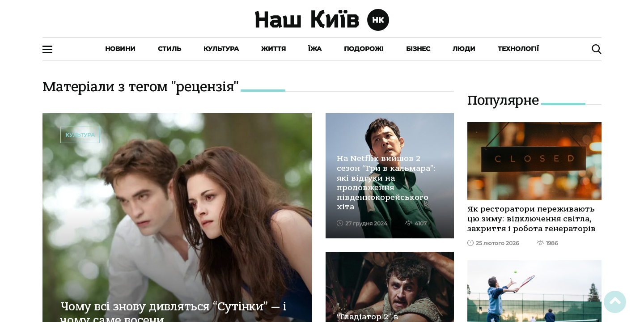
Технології (518, 49)
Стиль (169, 49)
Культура (221, 49)
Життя (273, 49)
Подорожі (364, 49)
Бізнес (418, 49)
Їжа (315, 49)
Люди (464, 49)
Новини (120, 49)
